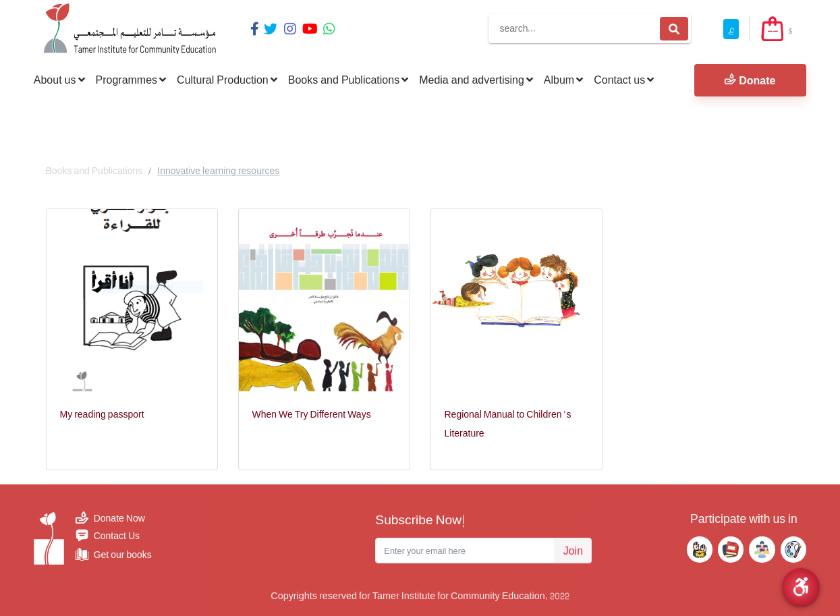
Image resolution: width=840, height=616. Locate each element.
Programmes (131, 80)
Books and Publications (348, 80)
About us (59, 80)
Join (573, 551)
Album (563, 80)
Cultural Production (227, 80)
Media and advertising (476, 80)
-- (773, 31)
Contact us (624, 80)
